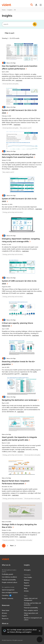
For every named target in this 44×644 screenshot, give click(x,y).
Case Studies (28, 577)
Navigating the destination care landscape (19, 400)
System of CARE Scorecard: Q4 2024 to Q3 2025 (19, 112)
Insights (10, 10)
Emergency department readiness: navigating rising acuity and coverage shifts (21, 240)
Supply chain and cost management (31, 599)
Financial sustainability (9, 580)
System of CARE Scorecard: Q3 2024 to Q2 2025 (19, 200)
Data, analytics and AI (31, 610)
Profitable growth (7, 574)
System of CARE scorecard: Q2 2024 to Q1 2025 (19, 282)
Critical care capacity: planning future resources (17, 324)
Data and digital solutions (10, 593)
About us (5, 623)
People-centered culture (10, 582)
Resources (5, 619)
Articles (26, 591)
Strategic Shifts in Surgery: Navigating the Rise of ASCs (19, 526)
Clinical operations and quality (31, 614)
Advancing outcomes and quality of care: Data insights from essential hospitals (19, 156)
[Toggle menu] (41, 5)
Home (4, 10)
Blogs (26, 588)
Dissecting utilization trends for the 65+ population (19, 363)
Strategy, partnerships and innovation (32, 604)
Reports (26, 583)
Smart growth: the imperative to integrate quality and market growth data (19, 439)
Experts (4, 616)
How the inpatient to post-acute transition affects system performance (20, 67)
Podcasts (27, 586)
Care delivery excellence (9, 577)
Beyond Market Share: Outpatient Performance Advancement (16, 482)
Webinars (27, 580)
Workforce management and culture (33, 619)
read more (19, 80)
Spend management (8, 590)
